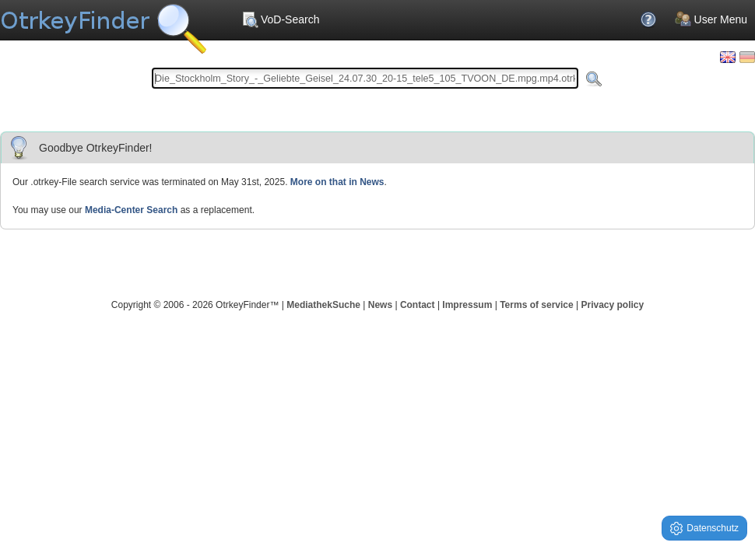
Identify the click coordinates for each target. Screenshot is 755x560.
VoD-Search (280, 19)
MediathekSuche (323, 305)
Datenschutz (704, 528)
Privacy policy (612, 305)
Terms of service (537, 305)
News (380, 305)
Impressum (467, 305)
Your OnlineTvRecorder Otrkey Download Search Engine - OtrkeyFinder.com (103, 23)
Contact (418, 305)
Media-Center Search (131, 210)
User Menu (711, 19)
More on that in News (337, 182)
